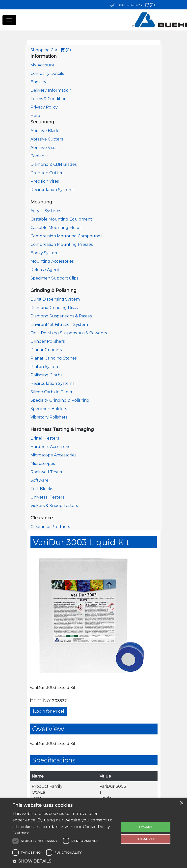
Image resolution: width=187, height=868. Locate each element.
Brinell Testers (45, 438)
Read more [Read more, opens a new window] (21, 832)
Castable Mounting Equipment (61, 219)
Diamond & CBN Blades (53, 164)
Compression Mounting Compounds (66, 236)
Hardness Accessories (51, 447)
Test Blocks (42, 489)
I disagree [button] (146, 839)
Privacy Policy (44, 107)
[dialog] (93, 833)
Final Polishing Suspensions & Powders (69, 333)
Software (40, 480)
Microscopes (43, 463)
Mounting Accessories (52, 261)
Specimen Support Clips (54, 278)
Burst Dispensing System (55, 299)
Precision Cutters (47, 173)
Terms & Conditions (49, 99)
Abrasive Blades (46, 131)
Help (35, 116)
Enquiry (38, 82)
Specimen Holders (49, 409)
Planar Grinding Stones (53, 358)
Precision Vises (45, 181)
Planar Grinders (46, 350)
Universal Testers (47, 497)
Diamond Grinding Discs (54, 308)
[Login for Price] (49, 711)
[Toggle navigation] (9, 20)
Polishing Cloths (46, 375)
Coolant (38, 156)
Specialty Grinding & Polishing (60, 400)
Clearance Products (50, 527)
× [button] (181, 803)
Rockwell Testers (47, 472)
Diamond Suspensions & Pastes (61, 316)
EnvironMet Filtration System (59, 324)
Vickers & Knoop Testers (54, 506)
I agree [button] (146, 827)
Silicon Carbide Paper (52, 392)
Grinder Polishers (48, 341)
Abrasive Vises (44, 148)
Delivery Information (51, 90)
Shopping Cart (51, 50)
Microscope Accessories (53, 455)
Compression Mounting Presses (62, 244)
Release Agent (45, 270)
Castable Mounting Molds (56, 228)
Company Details (47, 73)
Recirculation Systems (52, 190)
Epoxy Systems (45, 253)
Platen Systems (46, 367)
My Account (42, 65)
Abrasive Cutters (47, 139)
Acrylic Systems (46, 211)
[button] (64, 861)
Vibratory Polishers (49, 417)
